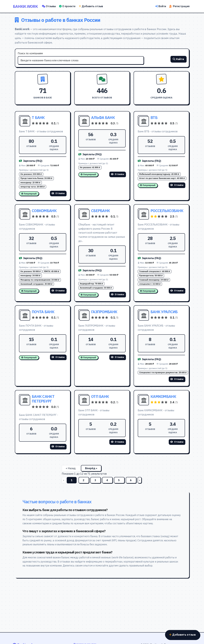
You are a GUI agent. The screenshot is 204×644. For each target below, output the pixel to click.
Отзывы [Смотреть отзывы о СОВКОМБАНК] (58, 291)
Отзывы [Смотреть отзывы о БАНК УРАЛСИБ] (177, 379)
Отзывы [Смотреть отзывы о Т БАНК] (58, 193)
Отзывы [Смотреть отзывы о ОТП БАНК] (117, 442)
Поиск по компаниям (30, 53)
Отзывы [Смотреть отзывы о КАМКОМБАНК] (177, 442)
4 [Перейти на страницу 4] (107, 480)
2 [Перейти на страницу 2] (84, 480)
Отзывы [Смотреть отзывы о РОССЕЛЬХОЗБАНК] (177, 291)
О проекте (67, 6)
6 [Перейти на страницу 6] (131, 480)
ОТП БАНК (100, 396)
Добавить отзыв (91, 6)
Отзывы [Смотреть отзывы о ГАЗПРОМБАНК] (117, 357)
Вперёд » (91, 468)
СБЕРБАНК (100, 211)
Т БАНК (38, 117)
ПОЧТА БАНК (43, 312)
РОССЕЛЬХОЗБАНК (167, 211)
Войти (161, 6)
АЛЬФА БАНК (103, 117)
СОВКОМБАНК (44, 211)
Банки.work (25, 6)
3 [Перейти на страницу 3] (96, 480)
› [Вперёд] (140, 480)
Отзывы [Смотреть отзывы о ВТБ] (177, 185)
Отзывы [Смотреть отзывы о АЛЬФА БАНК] (117, 174)
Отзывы (49, 6)
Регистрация (179, 6)
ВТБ (154, 117)
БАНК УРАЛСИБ (164, 312)
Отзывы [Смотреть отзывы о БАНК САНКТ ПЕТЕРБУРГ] (58, 446)
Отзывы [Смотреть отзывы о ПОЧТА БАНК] (58, 357)
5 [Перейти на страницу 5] (119, 480)
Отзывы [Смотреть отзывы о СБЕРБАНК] (117, 294)
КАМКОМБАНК (163, 396)
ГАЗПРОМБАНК (104, 312)
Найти (178, 60)
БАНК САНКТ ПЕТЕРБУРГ (43, 399)
